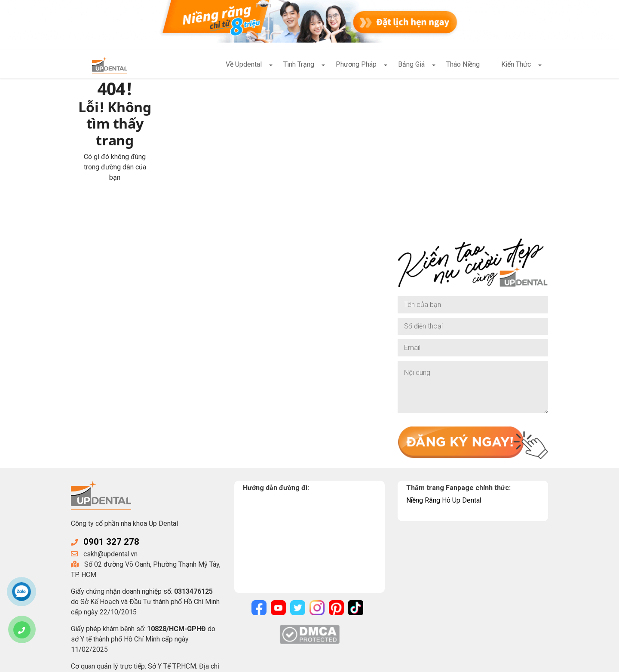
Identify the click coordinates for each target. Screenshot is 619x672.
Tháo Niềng (463, 65)
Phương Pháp (356, 65)
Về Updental (244, 65)
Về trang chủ (207, 148)
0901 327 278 (111, 490)
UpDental (141, 662)
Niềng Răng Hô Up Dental (444, 448)
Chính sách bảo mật (264, 662)
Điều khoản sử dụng (329, 662)
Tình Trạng (299, 65)
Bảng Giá (411, 65)
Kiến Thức (516, 65)
